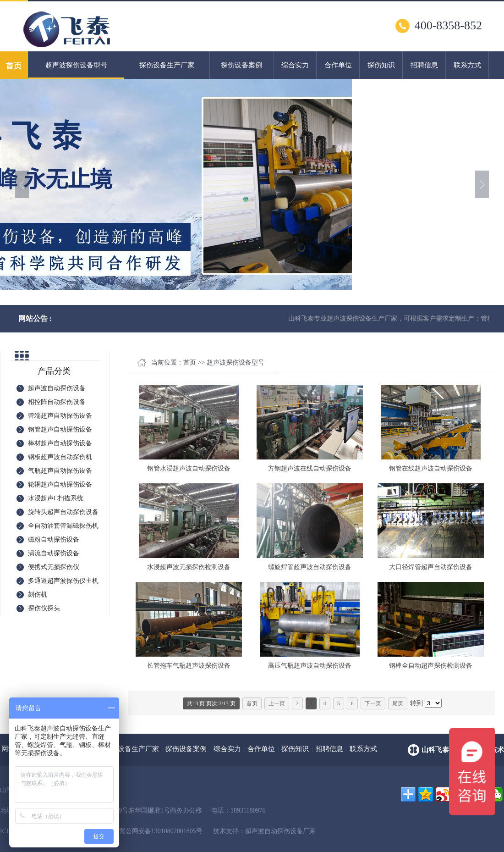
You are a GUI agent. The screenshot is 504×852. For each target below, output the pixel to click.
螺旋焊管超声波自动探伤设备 (310, 567)
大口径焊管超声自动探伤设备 (431, 567)
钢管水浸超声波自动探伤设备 (189, 468)
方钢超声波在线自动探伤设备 (310, 468)
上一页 (277, 703)
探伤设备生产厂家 (167, 65)
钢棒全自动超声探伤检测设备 (431, 666)
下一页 (373, 703)
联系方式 (467, 65)
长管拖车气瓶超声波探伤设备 (189, 666)
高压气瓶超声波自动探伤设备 (310, 666)
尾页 (398, 703)
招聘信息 (424, 65)
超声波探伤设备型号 (76, 70)
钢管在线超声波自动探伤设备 (431, 468)
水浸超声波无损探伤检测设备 (189, 567)
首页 (190, 362)
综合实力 (295, 65)
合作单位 (338, 65)
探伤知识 (381, 65)
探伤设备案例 (241, 65)
